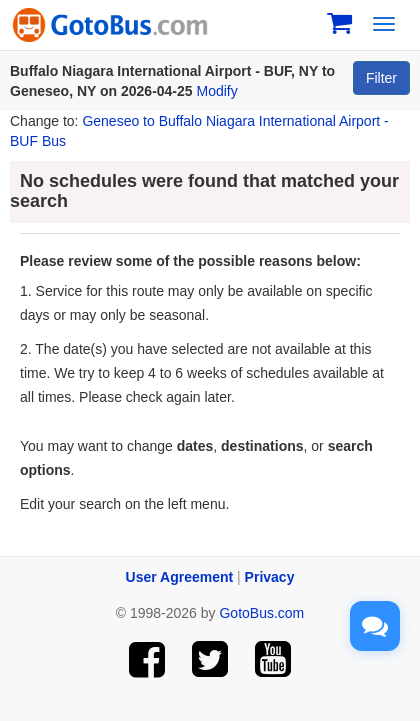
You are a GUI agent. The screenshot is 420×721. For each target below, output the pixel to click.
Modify (217, 91)
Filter (381, 78)
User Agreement (180, 577)
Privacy (270, 577)
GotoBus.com (261, 613)
